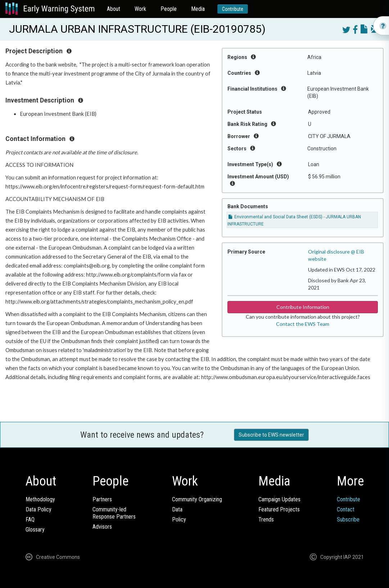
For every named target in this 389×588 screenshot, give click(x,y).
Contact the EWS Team (303, 324)
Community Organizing (197, 499)
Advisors (102, 527)
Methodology (40, 499)
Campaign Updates (279, 499)
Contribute (233, 9)
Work (140, 9)
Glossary (35, 530)
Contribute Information (303, 307)
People (169, 9)
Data (177, 509)
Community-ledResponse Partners (114, 513)
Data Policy (39, 509)
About (114, 9)
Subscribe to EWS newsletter (271, 435)
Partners (102, 499)
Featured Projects (279, 509)
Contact (346, 509)
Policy (179, 519)
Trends (266, 519)
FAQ (30, 519)
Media (198, 9)
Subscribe (348, 519)
